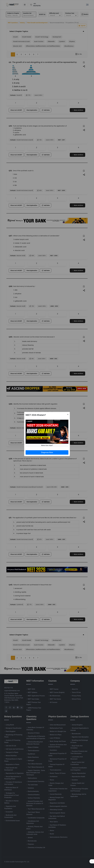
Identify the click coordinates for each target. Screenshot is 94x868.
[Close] (68, 414)
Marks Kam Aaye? (47, 445)
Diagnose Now (47, 452)
